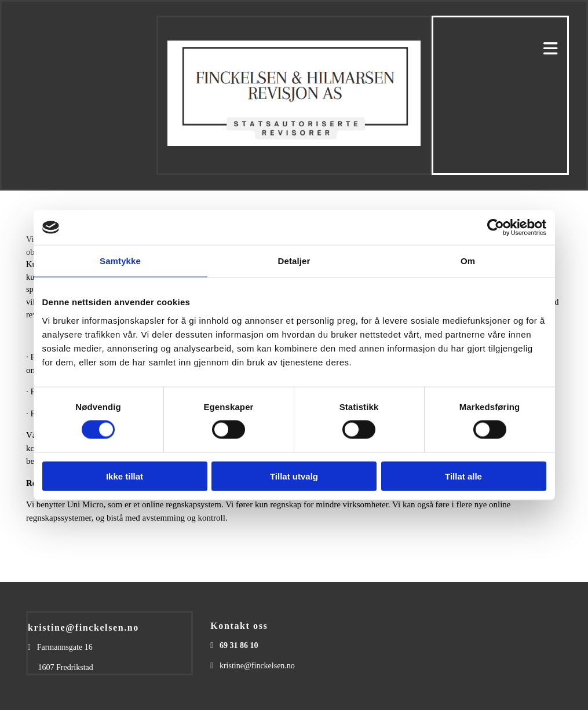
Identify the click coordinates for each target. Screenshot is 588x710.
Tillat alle (463, 476)
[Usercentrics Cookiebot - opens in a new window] (496, 228)
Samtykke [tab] (120, 261)
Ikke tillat (125, 476)
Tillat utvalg (294, 476)
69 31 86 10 (239, 645)
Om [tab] (468, 261)
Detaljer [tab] (294, 261)
